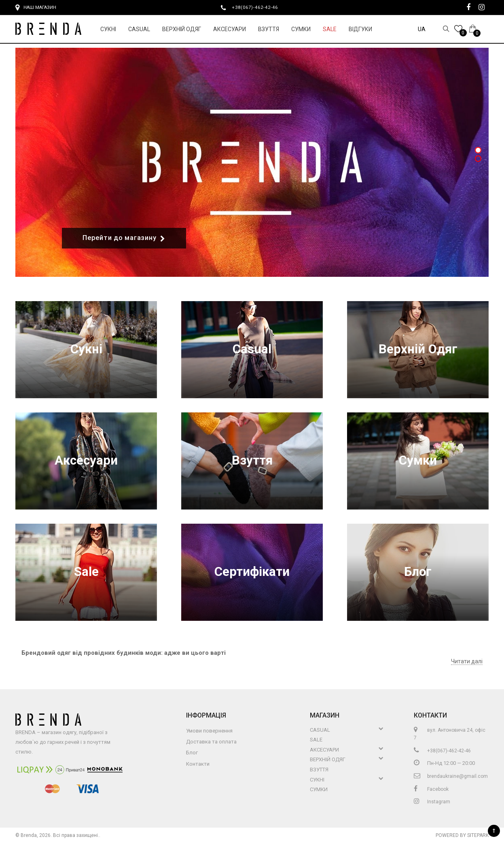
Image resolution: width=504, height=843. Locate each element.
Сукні (108, 29)
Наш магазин (36, 8)
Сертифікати (252, 572)
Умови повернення (209, 731)
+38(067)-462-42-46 (258, 7)
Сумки (301, 29)
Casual (139, 29)
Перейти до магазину (124, 238)
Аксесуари (230, 29)
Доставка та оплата (211, 742)
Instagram (432, 802)
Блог (418, 572)
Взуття (269, 29)
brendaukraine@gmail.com (451, 776)
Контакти (198, 764)
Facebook (431, 789)
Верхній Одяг (182, 29)
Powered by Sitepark (462, 835)
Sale (330, 29)
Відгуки (360, 29)
